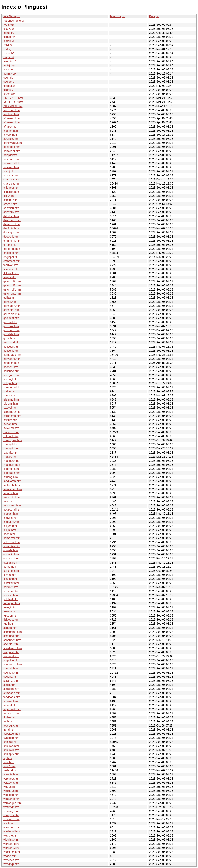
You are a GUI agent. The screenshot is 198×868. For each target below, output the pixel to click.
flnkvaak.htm (11, 273)
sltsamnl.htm (11, 656)
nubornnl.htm (11, 542)
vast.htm (9, 762)
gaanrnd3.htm (12, 285)
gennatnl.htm (11, 310)
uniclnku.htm (11, 750)
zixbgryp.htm (11, 864)
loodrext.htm (11, 469)
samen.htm (10, 628)
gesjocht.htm (11, 318)
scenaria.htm (11, 636)
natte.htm (9, 501)
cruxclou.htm (11, 208)
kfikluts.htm (10, 420)
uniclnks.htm (11, 746)
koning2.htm (11, 448)
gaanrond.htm (12, 294)
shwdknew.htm (13, 648)
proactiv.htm (11, 591)
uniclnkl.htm (11, 742)
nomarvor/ (10, 74)
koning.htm (10, 444)
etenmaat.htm (12, 261)
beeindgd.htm (12, 147)
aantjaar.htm (11, 114)
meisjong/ (9, 65)
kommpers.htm (13, 440)
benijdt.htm (10, 155)
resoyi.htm (10, 607)
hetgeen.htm (11, 363)
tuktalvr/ (8, 90)
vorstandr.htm (12, 799)
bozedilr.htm (11, 175)
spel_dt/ (8, 78)
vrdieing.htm (11, 811)
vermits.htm (11, 774)
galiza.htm (10, 298)
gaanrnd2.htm (12, 281)
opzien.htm (10, 563)
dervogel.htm (11, 232)
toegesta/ (9, 86)
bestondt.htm (11, 159)
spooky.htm (10, 677)
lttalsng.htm (11, 477)
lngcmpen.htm (12, 461)
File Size (116, 16)
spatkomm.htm (13, 664)
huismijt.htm (11, 379)
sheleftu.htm (11, 644)
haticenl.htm (11, 351)
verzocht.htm (11, 783)
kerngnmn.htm (12, 416)
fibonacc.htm (11, 269)
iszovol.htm (10, 408)
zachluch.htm (12, 852)
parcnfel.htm (11, 571)
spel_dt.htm (11, 668)
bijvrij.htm (9, 171)
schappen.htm (12, 640)
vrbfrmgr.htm (11, 807)
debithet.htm (11, 216)
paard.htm (10, 567)
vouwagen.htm (12, 803)
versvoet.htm (11, 779)
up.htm (8, 758)
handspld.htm (12, 342)
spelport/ (9, 82)
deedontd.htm (12, 220)
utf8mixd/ (9, 94)
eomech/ (9, 33)
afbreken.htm (11, 118)
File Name (10, 16)
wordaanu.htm (12, 844)
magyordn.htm (12, 481)
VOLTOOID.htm (13, 102)
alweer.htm (10, 135)
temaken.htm (11, 713)
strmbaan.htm (12, 693)
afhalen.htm (11, 127)
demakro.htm (11, 224)
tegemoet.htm (12, 709)
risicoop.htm (11, 620)
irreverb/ (9, 53)
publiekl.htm (11, 599)
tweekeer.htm (12, 734)
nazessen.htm (12, 506)
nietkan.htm (11, 514)
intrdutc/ (8, 45)
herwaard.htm (12, 359)
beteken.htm (11, 167)
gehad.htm (10, 302)
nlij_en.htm (10, 526)
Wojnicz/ (9, 25)
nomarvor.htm (12, 538)
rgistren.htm (11, 616)
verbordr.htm (11, 770)
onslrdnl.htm (11, 558)
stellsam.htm (11, 689)
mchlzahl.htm (12, 485)
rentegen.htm (12, 603)
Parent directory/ (14, 21)
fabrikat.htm (11, 265)
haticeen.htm (11, 347)
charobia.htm (11, 184)
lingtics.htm (10, 457)
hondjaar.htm (11, 375)
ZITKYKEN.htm (13, 106)
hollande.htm (11, 371)
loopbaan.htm (12, 473)
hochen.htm (11, 367)
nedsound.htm (12, 510)
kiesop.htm (10, 424)
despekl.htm (11, 237)
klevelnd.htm (11, 428)
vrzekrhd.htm (11, 819)
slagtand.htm (11, 652)
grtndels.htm (11, 334)
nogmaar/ (9, 70)
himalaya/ (9, 41)
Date (152, 16)
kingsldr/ (9, 57)
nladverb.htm (11, 522)
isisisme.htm (11, 400)
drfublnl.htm (11, 245)
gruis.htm (9, 338)
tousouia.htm (11, 726)
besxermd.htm (12, 163)
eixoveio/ (9, 29)
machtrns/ (9, 61)
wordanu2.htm (12, 848)
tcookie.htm (11, 701)
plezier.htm (10, 579)
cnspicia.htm (11, 192)
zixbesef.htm (11, 860)
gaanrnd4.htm (12, 290)
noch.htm (9, 534)
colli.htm (9, 196)
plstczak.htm (11, 583)
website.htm (11, 836)
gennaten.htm (12, 306)
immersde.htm (12, 387)
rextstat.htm (11, 612)
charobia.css (11, 180)
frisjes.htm (10, 277)
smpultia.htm (11, 660)
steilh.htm (9, 685)
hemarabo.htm (12, 355)
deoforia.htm (11, 228)
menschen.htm (13, 489)
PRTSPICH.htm (13, 98)
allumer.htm (11, 131)
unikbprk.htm (11, 754)
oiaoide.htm (11, 550)
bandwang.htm (13, 143)
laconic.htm (10, 453)
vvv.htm (8, 823)
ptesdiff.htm (11, 595)
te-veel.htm (10, 705)
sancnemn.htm (13, 632)
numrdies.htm (12, 546)
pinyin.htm (10, 575)
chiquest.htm (11, 188)
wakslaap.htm (12, 827)
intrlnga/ (8, 49)
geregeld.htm (11, 314)
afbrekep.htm (11, 122)
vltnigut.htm (11, 791)
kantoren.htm (11, 412)
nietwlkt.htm (11, 518)
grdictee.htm (11, 326)
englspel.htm (11, 253)
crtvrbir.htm (10, 204)
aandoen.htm (11, 110)
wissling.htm (11, 840)
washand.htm (12, 832)
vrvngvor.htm (11, 815)
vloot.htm (9, 787)
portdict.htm (11, 587)
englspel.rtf (10, 257)
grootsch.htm (11, 330)
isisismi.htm (11, 404)
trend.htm (9, 730)
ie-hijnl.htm (10, 383)
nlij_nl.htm (10, 530)
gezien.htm (10, 322)
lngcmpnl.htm (12, 465)
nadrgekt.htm (11, 497)
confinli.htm (10, 200)
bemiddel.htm (12, 151)
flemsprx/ (9, 37)
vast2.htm (9, 766)
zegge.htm (10, 856)
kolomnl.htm (11, 436)
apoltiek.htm (11, 139)
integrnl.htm (11, 396)
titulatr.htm (10, 717)
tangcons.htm (12, 697)
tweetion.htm (11, 738)
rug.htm (8, 624)
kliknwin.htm (11, 432)
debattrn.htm (11, 212)
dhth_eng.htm (12, 241)
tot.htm (8, 722)
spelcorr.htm (11, 673)
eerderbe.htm (12, 249)
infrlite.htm (10, 391)
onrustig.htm (11, 554)
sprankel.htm (11, 681)
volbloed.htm (11, 795)
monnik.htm (11, 493)
